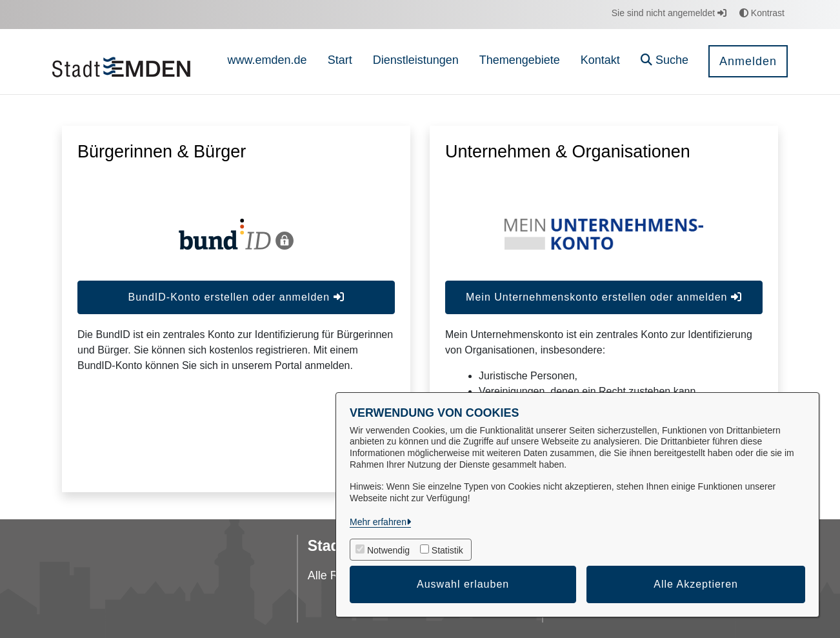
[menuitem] (267, 62)
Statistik (447, 550)
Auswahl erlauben (463, 584)
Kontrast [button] (762, 13)
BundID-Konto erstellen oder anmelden (236, 297)
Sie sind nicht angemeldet (669, 13)
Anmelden (748, 61)
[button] (665, 62)
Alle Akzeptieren (696, 584)
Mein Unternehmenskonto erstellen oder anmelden (604, 297)
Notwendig (388, 550)
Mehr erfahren (378, 522)
